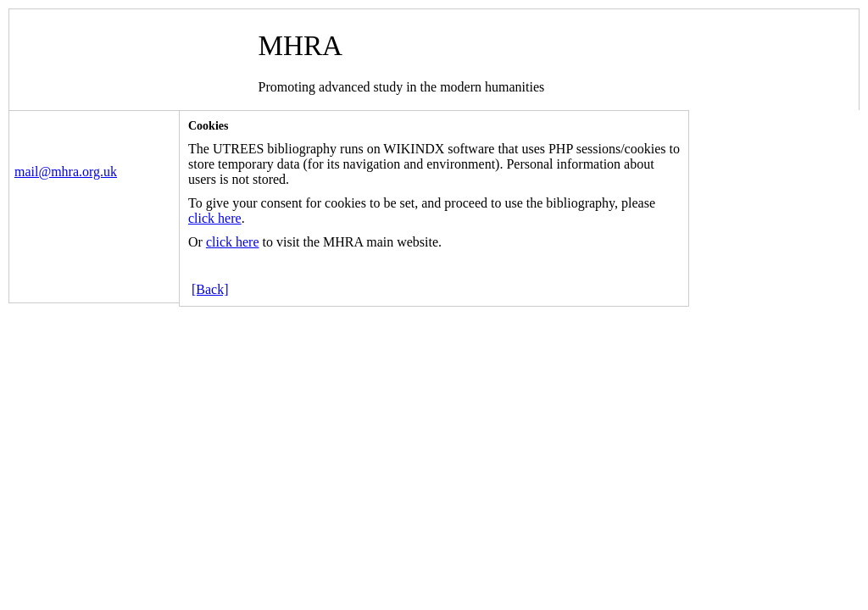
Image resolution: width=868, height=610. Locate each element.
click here (215, 218)
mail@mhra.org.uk (66, 172)
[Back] (210, 289)
